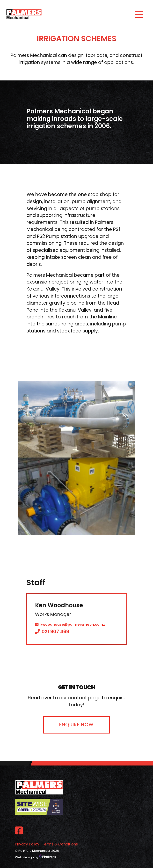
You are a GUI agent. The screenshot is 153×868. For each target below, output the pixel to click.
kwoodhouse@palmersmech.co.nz (70, 624)
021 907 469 (52, 632)
